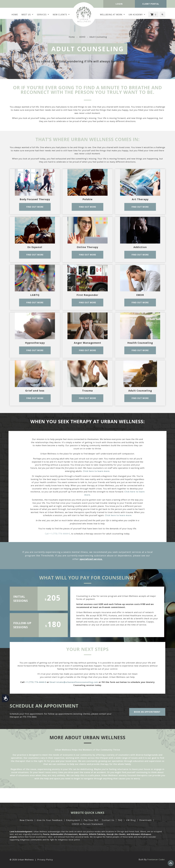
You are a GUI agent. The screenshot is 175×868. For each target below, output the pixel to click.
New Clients (61, 15)
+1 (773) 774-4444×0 (36, 682)
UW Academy (137, 15)
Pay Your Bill (91, 820)
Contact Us (108, 820)
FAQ (120, 820)
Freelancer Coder (156, 860)
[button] (162, 15)
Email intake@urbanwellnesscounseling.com (74, 682)
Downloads (146, 820)
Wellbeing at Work (112, 15)
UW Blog (131, 820)
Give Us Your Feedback (50, 820)
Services (43, 15)
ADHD (82, 37)
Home (15, 15)
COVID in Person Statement (88, 824)
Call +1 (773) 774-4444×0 (57, 534)
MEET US (27, 15)
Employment (73, 820)
